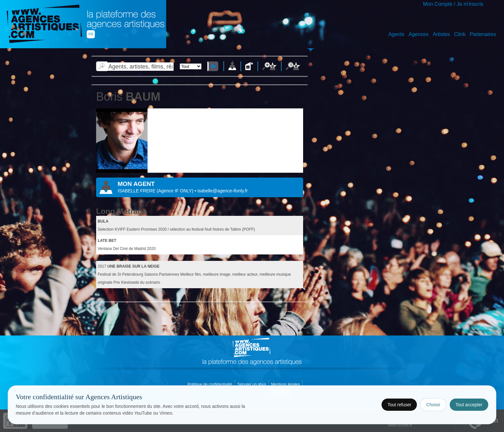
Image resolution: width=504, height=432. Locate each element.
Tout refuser (399, 405)
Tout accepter (469, 405)
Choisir (433, 405)
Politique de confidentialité (210, 384)
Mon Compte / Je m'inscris (453, 4)
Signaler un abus (252, 384)
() (175, 191)
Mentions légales (286, 384)
